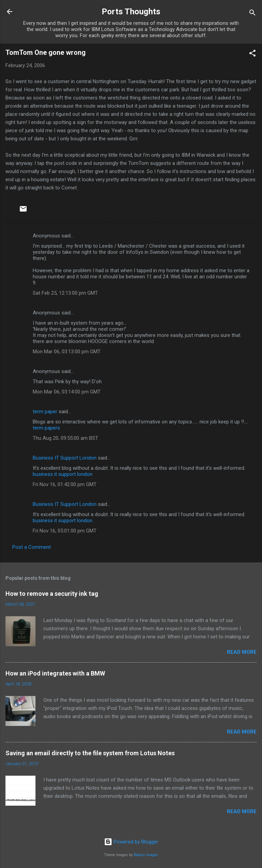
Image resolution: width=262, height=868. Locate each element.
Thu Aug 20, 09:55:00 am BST (65, 438)
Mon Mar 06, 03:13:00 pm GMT (67, 352)
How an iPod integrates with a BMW (55, 673)
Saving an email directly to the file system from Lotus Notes (90, 753)
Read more (242, 652)
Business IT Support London (65, 458)
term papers (46, 428)
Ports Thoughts (131, 12)
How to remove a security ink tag (52, 594)
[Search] (252, 14)
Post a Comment (32, 547)
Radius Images (146, 855)
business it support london (63, 474)
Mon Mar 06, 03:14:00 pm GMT (67, 392)
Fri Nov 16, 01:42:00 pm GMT (65, 484)
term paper (45, 412)
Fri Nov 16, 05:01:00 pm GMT (65, 531)
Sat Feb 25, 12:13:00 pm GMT (65, 293)
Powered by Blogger (131, 842)
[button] (252, 54)
